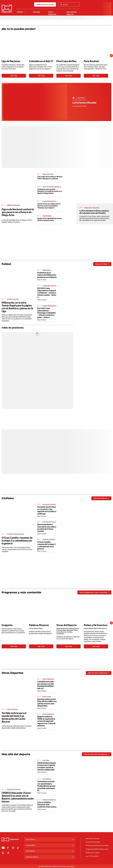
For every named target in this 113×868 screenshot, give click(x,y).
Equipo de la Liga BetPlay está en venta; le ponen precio (50, 219)
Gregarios (7, 625)
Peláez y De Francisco (96, 625)
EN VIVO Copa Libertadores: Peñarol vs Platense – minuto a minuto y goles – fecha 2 (47, 293)
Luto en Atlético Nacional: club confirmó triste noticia (47, 805)
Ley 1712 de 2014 (92, 856)
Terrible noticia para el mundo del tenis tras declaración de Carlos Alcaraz (14, 717)
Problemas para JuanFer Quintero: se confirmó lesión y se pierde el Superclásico (50, 191)
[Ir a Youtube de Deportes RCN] (3, 848)
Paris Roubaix (91, 61)
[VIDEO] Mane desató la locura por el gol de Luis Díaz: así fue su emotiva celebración (47, 766)
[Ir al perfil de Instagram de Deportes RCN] (13, 848)
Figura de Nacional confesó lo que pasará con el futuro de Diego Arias (18, 212)
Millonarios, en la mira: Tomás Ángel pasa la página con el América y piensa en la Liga (17, 307)
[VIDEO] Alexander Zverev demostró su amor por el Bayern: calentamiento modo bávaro (18, 797)
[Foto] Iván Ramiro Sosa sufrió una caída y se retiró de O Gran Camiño (47, 528)
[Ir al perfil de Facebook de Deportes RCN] (8, 848)
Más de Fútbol (102, 264)
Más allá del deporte (72, 13)
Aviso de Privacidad (93, 842)
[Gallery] (55, 56)
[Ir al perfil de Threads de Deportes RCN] (8, 853)
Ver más (14, 76)
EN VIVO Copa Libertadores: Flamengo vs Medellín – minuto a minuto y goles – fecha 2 (47, 313)
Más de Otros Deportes (99, 673)
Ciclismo (36, 12)
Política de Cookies (93, 853)
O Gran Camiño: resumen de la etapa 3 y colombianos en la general (17, 541)
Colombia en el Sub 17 (41, 61)
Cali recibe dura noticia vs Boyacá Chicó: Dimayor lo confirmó (50, 178)
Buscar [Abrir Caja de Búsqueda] (64, 4)
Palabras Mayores (39, 625)
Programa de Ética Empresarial (97, 849)
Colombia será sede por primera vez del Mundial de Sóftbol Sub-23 (45, 685)
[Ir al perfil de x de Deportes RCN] (3, 853)
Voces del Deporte (67, 625)
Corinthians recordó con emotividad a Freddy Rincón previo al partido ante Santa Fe (46, 786)
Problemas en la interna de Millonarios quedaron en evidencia (47, 275)
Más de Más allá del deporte (97, 754)
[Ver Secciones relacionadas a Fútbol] (24, 12)
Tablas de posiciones (45, 4)
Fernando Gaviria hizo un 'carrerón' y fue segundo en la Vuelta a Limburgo (47, 510)
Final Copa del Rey (66, 61)
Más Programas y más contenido (94, 592)
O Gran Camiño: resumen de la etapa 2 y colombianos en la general (46, 545)
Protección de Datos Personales (97, 845)
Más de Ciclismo (101, 498)
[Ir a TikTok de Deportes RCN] (18, 848)
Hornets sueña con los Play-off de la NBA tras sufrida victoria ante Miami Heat (47, 702)
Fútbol (20, 12)
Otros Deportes (52, 13)
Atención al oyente (92, 838)
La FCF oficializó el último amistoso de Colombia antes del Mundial (94, 212)
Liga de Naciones (11, 61)
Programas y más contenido (21, 592)
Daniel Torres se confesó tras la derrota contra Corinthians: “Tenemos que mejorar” (49, 206)
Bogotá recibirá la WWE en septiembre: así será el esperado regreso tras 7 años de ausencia (46, 721)
